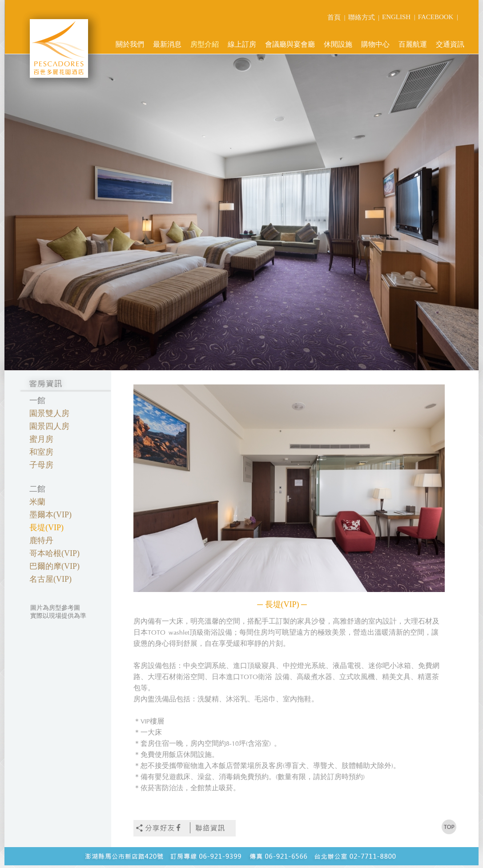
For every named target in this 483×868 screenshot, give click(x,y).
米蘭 (37, 502)
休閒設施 (338, 44)
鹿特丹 (41, 540)
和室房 (41, 452)
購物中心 (375, 44)
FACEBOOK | (438, 17)
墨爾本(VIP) (50, 515)
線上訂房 (242, 44)
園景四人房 (49, 426)
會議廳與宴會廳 (290, 44)
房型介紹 (205, 44)
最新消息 (167, 44)
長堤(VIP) (46, 528)
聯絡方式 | (364, 17)
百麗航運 (413, 44)
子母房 (41, 465)
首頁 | (336, 17)
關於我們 (130, 44)
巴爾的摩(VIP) (54, 566)
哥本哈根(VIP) (54, 553)
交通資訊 (450, 44)
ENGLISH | (399, 17)
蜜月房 (41, 439)
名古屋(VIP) (50, 579)
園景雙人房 (49, 413)
